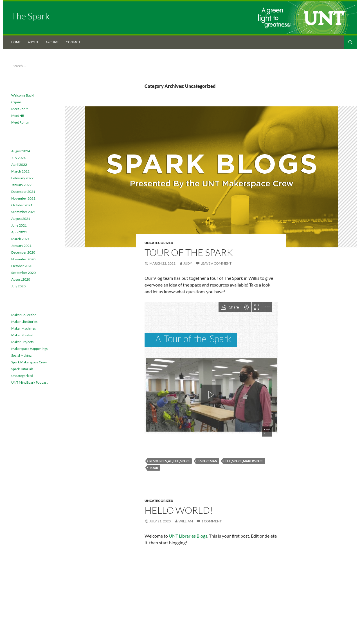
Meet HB (18, 116)
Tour (154, 468)
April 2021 (19, 232)
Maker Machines (23, 328)
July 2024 (18, 158)
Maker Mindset (22, 335)
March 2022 (20, 171)
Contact (73, 42)
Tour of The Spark (189, 252)
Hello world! (179, 510)
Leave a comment (216, 263)
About (33, 42)
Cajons (16, 102)
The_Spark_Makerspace (244, 461)
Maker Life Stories (24, 322)
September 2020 (23, 273)
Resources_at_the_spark (170, 461)
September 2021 (23, 212)
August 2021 (21, 219)
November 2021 (23, 198)
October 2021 (22, 205)
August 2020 (21, 279)
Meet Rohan (20, 122)
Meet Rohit (19, 109)
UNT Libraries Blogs (188, 536)
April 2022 (19, 165)
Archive (52, 42)
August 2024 (21, 151)
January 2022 (21, 185)
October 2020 (22, 266)
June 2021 (19, 225)
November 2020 (23, 259)
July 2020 (18, 286)
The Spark (31, 16)
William (186, 521)
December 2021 (23, 192)
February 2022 (22, 178)
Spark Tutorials (22, 369)
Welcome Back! (23, 95)
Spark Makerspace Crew (29, 362)
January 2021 (21, 246)
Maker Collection (24, 315)
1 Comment (211, 521)
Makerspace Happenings (29, 349)
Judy (188, 263)
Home (16, 42)
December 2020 (23, 252)
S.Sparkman (207, 461)
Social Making (21, 355)
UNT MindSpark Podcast (29, 382)
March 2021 (20, 239)
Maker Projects (22, 342)
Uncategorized (159, 243)
